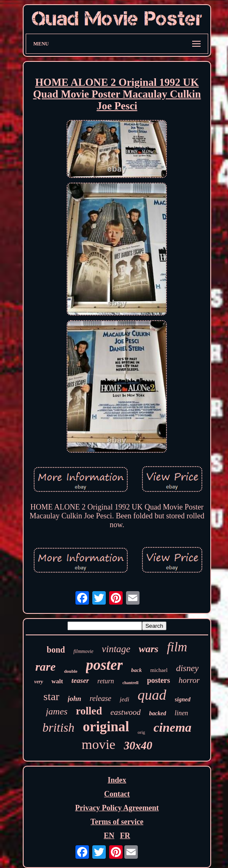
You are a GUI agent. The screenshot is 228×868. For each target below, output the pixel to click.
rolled (89, 711)
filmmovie (83, 651)
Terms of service (117, 822)
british (59, 727)
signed (183, 699)
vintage (116, 649)
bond (56, 650)
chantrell (130, 683)
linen (181, 713)
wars (149, 649)
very (39, 682)
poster (105, 665)
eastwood (126, 712)
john (75, 699)
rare (46, 667)
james (57, 711)
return (106, 681)
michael (159, 670)
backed (158, 713)
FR (125, 836)
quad (152, 695)
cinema (172, 727)
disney (188, 668)
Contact (117, 794)
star (51, 697)
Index (117, 780)
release (101, 698)
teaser (80, 681)
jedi (125, 699)
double (71, 671)
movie (99, 744)
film (177, 647)
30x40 (138, 746)
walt (57, 681)
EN (109, 836)
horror (189, 680)
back (136, 670)
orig (142, 732)
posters (159, 680)
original (106, 727)
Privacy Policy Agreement (117, 808)
